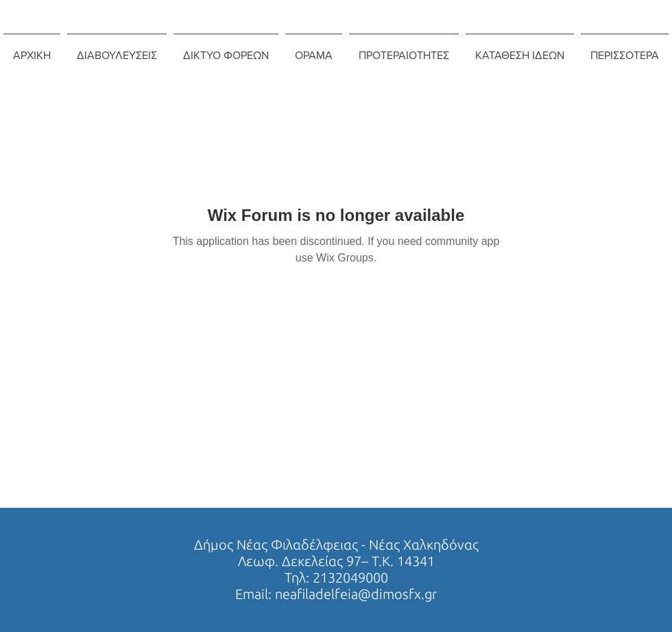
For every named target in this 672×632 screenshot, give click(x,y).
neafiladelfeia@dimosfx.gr (356, 594)
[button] (117, 49)
